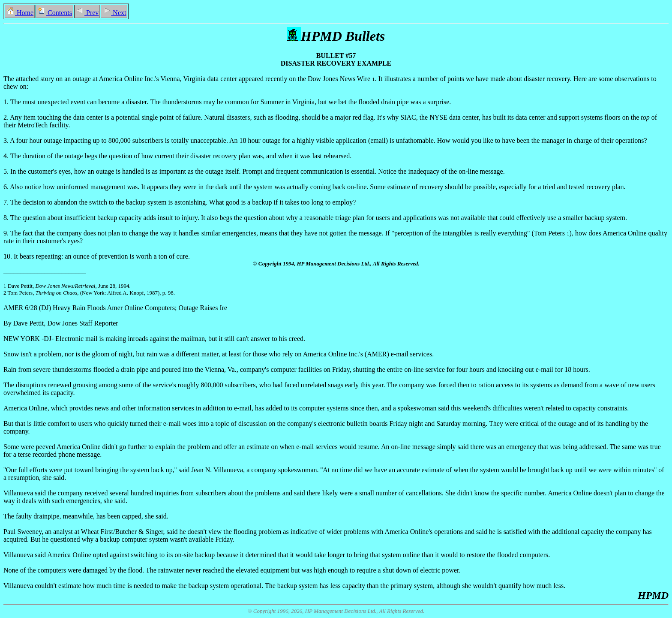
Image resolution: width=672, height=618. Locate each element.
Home (20, 13)
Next (114, 13)
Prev (87, 13)
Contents (54, 13)
